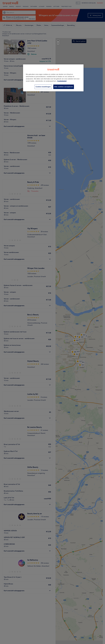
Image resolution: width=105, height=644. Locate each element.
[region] (53, 78)
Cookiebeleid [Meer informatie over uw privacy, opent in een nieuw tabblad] (62, 81)
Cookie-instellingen (43, 87)
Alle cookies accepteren (64, 87)
